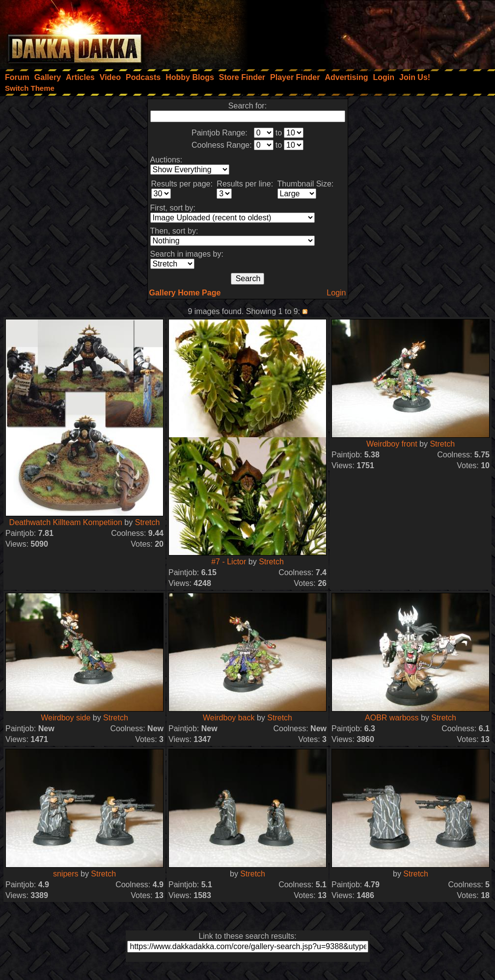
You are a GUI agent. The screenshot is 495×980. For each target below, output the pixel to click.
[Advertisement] (363, 32)
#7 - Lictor (229, 562)
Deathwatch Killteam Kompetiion (66, 522)
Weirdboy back (229, 718)
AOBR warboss (392, 718)
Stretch (148, 522)
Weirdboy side (66, 718)
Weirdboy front (392, 444)
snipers (66, 874)
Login (336, 293)
